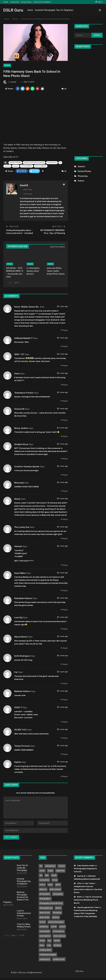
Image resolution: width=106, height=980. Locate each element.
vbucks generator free (88, 907)
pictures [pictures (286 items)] (56, 917)
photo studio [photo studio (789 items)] (44, 917)
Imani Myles (20, 573)
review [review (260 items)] (54, 926)
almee (17, 498)
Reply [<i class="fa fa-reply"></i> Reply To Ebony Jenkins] (64, 436)
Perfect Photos (84, 171)
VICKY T (18, 707)
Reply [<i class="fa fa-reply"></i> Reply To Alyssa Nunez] (64, 648)
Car (16, 672)
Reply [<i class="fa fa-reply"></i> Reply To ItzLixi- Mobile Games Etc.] (64, 330)
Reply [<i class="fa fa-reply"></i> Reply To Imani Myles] (64, 590)
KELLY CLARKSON (41, 166)
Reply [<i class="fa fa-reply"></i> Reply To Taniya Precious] (64, 754)
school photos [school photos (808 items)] (58, 931)
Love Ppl (18, 617)
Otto (79, 883)
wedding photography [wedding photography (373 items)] (48, 954)
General (81, 166)
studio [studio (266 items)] (42, 940)
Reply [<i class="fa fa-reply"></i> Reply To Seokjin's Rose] (64, 458)
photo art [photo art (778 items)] (43, 889)
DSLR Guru (13, 10)
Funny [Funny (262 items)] (55, 879)
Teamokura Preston (24, 392)
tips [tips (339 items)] (49, 940)
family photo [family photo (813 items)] (44, 879)
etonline (7, 166)
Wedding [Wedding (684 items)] (57, 945)
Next (17, 282)
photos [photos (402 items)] (58, 907)
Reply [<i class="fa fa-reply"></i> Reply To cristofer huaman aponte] (64, 474)
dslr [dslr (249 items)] (47, 875)
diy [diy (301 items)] (41, 875)
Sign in (99, 2)
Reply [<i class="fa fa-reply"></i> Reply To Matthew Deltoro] (64, 699)
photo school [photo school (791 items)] (45, 912)
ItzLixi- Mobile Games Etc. (27, 306)
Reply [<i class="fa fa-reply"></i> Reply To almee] (64, 519)
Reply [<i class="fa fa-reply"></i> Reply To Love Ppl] (64, 628)
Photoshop (83, 176)
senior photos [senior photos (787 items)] (45, 935)
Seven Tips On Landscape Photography (22, 867)
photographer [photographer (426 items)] (45, 893)
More (94, 10)
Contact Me (15, 2)
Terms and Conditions (42, 2)
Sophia (18, 762)
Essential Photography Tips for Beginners (70, 10)
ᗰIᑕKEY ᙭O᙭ (21, 729)
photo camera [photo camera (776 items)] (55, 889)
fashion (16, 166)
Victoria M (19, 408)
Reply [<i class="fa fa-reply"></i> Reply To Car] (64, 683)
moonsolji (19, 482)
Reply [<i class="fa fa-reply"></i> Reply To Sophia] (64, 776)
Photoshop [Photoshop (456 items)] (57, 912)
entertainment (52, 162)
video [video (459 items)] (42, 945)
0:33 (25, 659)
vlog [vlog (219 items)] (49, 945)
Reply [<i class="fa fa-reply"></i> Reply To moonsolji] (64, 490)
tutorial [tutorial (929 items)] (57, 940)
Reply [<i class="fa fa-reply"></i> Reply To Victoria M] (64, 420)
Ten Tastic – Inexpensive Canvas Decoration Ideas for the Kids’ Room (88, 887)
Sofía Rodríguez (22, 655)
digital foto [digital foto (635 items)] (60, 870)
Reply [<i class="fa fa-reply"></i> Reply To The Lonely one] (64, 538)
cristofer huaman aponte (27, 466)
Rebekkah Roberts (23, 598)
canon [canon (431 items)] (42, 870)
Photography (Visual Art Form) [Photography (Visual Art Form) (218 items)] (51, 903)
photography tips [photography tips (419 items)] (46, 907)
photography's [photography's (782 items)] (45, 898)
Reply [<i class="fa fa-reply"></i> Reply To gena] (64, 384)
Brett (79, 896)
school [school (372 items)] (62, 926)
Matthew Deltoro (22, 691)
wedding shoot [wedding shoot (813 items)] (59, 959)
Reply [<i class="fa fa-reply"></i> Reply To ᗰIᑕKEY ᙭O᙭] (64, 737)
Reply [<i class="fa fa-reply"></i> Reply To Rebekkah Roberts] (64, 609)
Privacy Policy (26, 2)
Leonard (81, 875)
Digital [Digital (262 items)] (50, 870)
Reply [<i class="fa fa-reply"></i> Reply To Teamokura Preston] (64, 400)
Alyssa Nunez (21, 636)
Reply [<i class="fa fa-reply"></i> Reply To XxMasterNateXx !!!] (64, 346)
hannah (18, 546)
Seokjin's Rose (21, 444)
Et (60, 162)
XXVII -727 (19, 354)
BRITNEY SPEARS (15, 162)
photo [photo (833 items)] (58, 884)
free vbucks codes (86, 865)
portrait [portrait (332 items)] (42, 921)
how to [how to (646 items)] (42, 884)
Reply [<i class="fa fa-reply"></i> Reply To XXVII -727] (64, 365)
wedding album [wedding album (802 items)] (46, 949)
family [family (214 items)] (54, 875)
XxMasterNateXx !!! (23, 338)
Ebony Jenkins (21, 428)
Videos (7, 65)
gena (17, 373)
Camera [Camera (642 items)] (62, 865)
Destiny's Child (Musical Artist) (34, 162)
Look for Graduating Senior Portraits (24, 913)
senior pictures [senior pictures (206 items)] (59, 935)
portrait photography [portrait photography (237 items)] (56, 921)
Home (6, 2)
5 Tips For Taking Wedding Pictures (24, 925)
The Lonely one (22, 527)
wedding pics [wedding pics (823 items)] (45, 959)
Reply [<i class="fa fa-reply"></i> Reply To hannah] (64, 565)
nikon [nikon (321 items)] (50, 884)
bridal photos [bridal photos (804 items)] (50, 865)
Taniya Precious (22, 745)
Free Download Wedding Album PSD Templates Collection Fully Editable (86, 913)
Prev (10, 282)
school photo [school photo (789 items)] (45, 931)
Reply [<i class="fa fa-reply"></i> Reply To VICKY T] (64, 721)
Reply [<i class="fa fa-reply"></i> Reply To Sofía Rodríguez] (64, 664)
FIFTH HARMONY (27, 166)
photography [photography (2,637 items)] (58, 893)
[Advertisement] (88, 101)
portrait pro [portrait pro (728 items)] (44, 926)
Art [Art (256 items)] (41, 865)
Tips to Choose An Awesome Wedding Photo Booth (88, 899)
